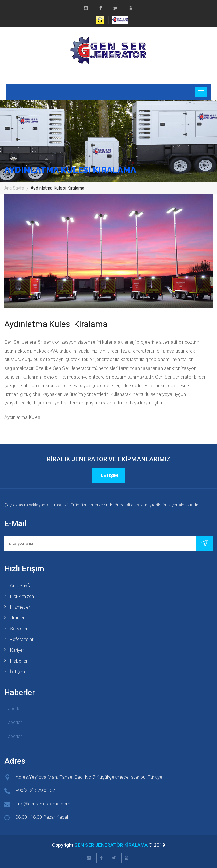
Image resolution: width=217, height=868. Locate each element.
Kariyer (17, 650)
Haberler (19, 661)
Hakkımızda (22, 596)
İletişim (109, 475)
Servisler (19, 629)
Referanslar (22, 639)
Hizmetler (20, 607)
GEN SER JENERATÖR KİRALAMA (111, 845)
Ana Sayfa (14, 188)
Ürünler (17, 618)
